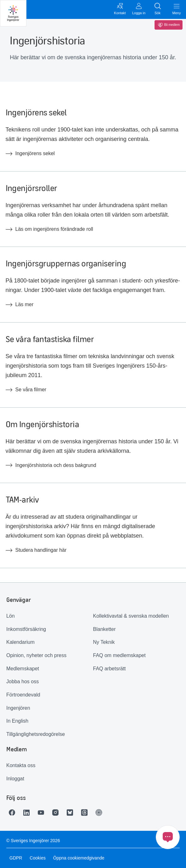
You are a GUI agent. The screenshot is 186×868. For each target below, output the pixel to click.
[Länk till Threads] (86, 813)
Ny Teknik (104, 642)
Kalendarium (20, 642)
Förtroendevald (23, 695)
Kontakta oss (21, 765)
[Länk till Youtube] (42, 813)
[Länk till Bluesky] (71, 813)
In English (17, 721)
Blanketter (104, 629)
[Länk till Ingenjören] (100, 813)
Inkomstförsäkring (26, 629)
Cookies (38, 858)
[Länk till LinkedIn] (28, 813)
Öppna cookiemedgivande (79, 858)
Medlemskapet (23, 669)
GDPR (16, 858)
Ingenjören (18, 708)
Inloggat (15, 779)
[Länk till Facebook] (14, 813)
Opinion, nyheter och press (36, 655)
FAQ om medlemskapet (119, 655)
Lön (11, 616)
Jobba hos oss (23, 682)
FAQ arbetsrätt (110, 669)
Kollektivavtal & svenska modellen (131, 616)
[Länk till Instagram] (57, 813)
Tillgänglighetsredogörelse (36, 734)
